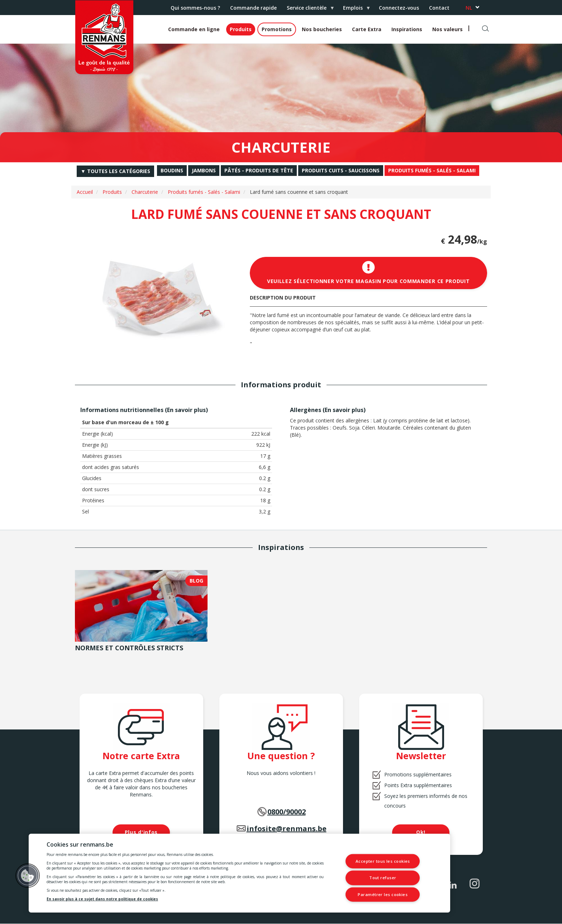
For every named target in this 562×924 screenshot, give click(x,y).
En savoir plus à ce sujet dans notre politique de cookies (102, 899)
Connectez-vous (399, 8)
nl (469, 8)
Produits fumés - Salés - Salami (204, 192)
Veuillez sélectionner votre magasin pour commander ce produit (368, 273)
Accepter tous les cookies (383, 861)
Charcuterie (145, 192)
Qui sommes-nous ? (195, 8)
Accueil (85, 192)
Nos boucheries (322, 29)
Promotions (277, 29)
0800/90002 (287, 812)
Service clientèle (308, 10)
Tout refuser (383, 878)
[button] (28, 876)
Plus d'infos (141, 832)
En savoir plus (186, 410)
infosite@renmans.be (287, 829)
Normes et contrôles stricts (129, 648)
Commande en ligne (194, 29)
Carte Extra (367, 29)
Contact (439, 8)
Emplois (354, 10)
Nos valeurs (447, 29)
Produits (241, 29)
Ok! (421, 832)
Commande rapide (253, 8)
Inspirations (407, 29)
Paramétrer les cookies (383, 894)
